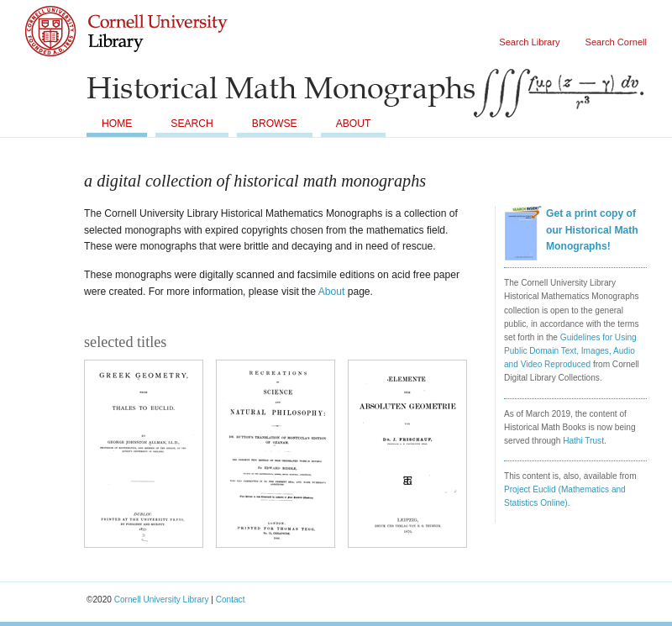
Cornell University (160, 16)
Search (192, 124)
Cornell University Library (160, 47)
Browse (275, 124)
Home (117, 124)
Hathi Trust (583, 441)
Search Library (529, 42)
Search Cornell (616, 42)
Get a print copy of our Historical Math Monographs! (592, 230)
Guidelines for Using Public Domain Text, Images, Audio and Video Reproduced (570, 351)
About (354, 124)
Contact (231, 600)
